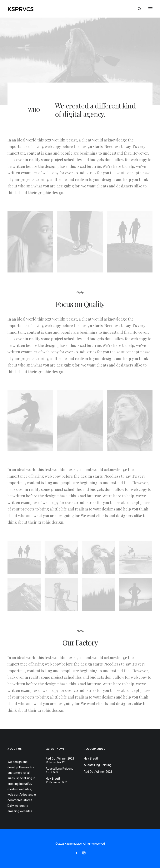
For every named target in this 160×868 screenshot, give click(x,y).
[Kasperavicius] (28, 9)
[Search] (138, 9)
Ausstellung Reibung (59, 769)
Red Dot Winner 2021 (60, 759)
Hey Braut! (53, 779)
